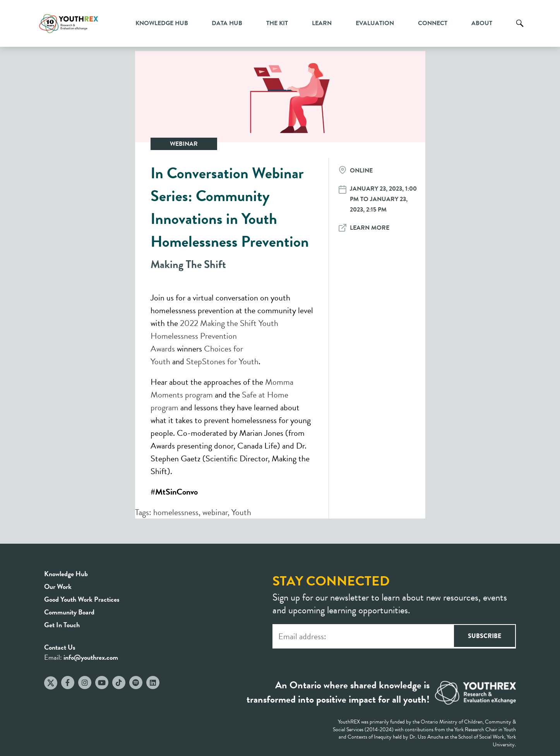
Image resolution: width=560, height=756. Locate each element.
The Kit (277, 23)
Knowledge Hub (162, 23)
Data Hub (227, 23)
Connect (433, 23)
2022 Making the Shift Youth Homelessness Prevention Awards (214, 336)
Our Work (58, 586)
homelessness (176, 512)
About (482, 23)
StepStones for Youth (222, 361)
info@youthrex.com (91, 657)
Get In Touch (62, 625)
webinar (215, 512)
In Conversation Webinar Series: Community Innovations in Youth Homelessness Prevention (230, 207)
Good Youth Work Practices (82, 599)
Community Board (69, 612)
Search (520, 29)
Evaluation (375, 23)
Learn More (370, 228)
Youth (241, 512)
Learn (322, 23)
